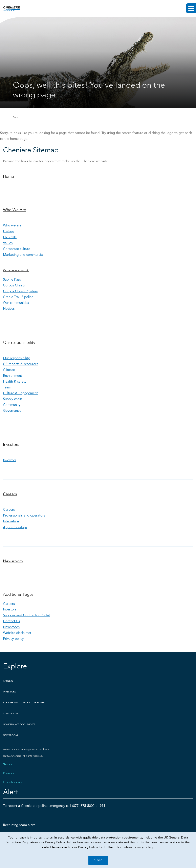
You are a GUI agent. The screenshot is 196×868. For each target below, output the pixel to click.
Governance (12, 411)
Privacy (7, 773)
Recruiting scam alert (19, 825)
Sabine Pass (12, 279)
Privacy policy (13, 639)
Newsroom (13, 561)
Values (8, 243)
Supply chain (13, 399)
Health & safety (15, 381)
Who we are (12, 225)
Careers (10, 494)
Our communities (16, 303)
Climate (9, 370)
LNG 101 (10, 237)
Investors (11, 445)
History (8, 231)
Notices (9, 309)
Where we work (16, 270)
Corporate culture (17, 249)
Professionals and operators (24, 515)
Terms (7, 765)
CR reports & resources (21, 364)
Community (12, 405)
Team (7, 387)
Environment (13, 376)
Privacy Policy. (144, 847)
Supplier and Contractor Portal (26, 615)
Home (8, 176)
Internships (11, 521)
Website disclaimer (17, 633)
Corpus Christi (14, 285)
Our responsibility (19, 342)
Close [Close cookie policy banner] (98, 860)
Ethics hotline (12, 782)
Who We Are (15, 210)
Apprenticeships (15, 527)
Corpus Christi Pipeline (20, 291)
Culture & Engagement (20, 393)
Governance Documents (19, 724)
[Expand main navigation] (191, 8)
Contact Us (12, 621)
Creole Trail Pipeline (18, 297)
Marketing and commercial (23, 255)
